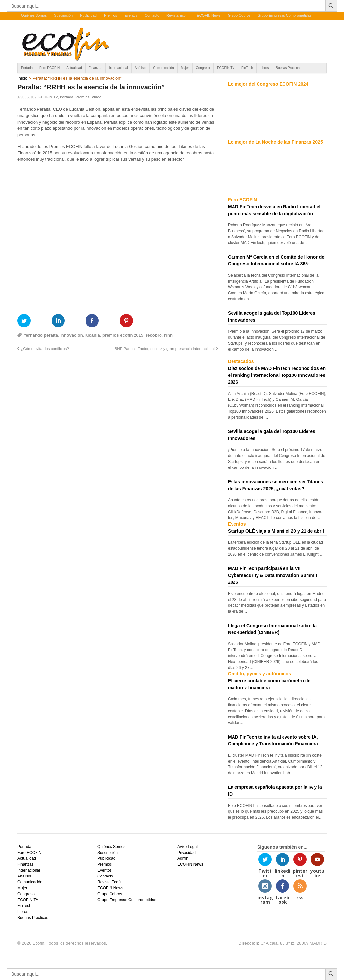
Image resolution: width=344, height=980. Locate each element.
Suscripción (63, 15)
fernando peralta (41, 335)
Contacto (152, 15)
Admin (183, 858)
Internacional (118, 68)
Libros (264, 68)
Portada (27, 68)
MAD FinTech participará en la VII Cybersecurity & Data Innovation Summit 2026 (273, 575)
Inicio (22, 78)
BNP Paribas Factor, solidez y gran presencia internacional (164, 348)
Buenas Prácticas (288, 68)
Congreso (203, 68)
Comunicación (163, 68)
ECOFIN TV (226, 68)
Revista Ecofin (178, 15)
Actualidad (74, 68)
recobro (154, 335)
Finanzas (96, 68)
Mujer (185, 68)
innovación (72, 335)
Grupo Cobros (239, 15)
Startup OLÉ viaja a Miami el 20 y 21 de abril (276, 531)
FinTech (247, 68)
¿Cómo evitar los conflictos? (45, 348)
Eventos (131, 15)
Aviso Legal (187, 847)
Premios (111, 15)
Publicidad (88, 15)
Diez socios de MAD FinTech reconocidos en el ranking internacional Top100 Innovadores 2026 (277, 375)
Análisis (140, 68)
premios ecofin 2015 (123, 335)
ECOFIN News (209, 15)
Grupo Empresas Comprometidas (285, 15)
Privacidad (186, 853)
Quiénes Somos (34, 15)
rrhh (168, 335)
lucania (93, 335)
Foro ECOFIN (49, 68)
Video (97, 97)
